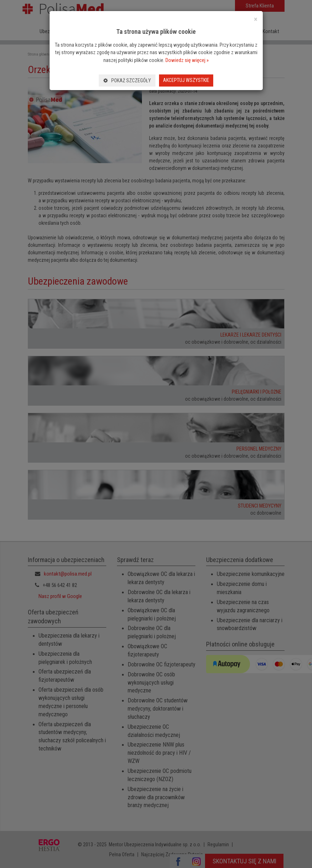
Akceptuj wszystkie (186, 80)
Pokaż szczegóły (127, 80)
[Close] (256, 19)
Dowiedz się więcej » (187, 60)
